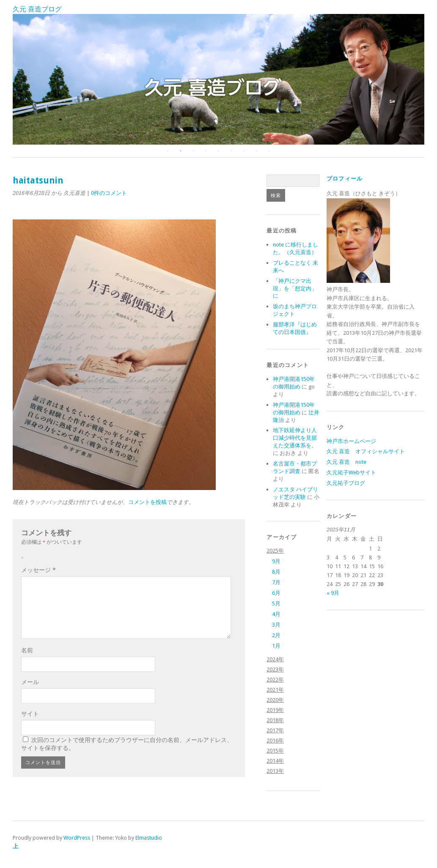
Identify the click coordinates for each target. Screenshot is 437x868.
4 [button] (206, 151)
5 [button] (219, 151)
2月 (276, 635)
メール (30, 682)
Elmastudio (149, 838)
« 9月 (333, 593)
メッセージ (38, 570)
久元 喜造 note (346, 462)
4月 (276, 614)
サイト (30, 714)
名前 (27, 650)
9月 (276, 561)
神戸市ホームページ (351, 441)
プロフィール (345, 179)
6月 (276, 593)
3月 (276, 625)
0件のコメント (109, 193)
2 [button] (181, 151)
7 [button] (244, 151)
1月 (276, 646)
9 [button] (269, 151)
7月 (276, 582)
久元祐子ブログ (346, 483)
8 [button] (257, 151)
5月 (276, 604)
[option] (218, 79)
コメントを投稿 (147, 502)
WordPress (77, 838)
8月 (276, 572)
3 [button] (193, 151)
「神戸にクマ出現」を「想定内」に (295, 289)
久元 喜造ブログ (37, 9)
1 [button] (168, 151)
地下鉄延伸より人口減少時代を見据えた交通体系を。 (295, 438)
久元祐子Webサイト (351, 472)
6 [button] (231, 151)
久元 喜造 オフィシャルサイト (366, 451)
